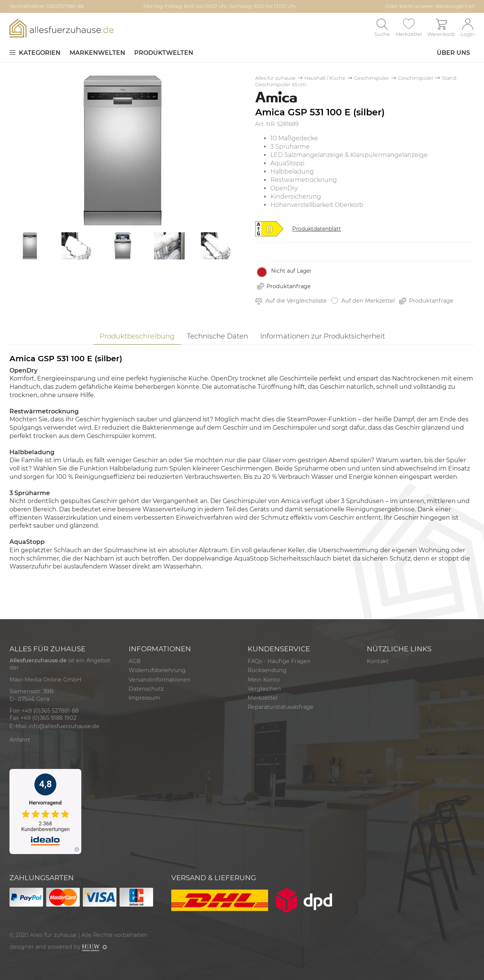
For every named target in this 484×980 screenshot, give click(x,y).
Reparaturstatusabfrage (281, 707)
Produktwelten (164, 53)
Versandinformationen (160, 680)
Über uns (453, 53)
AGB (135, 661)
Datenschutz (146, 689)
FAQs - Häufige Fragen (279, 661)
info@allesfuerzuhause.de (64, 726)
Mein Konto (264, 680)
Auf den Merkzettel (363, 301)
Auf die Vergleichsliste (291, 301)
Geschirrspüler (372, 78)
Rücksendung (267, 670)
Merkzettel (263, 698)
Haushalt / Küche (325, 78)
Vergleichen (264, 689)
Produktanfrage (289, 286)
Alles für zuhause (275, 78)
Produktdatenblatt (317, 229)
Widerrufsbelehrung (157, 670)
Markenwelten (97, 53)
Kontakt (378, 661)
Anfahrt (20, 740)
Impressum (144, 698)
